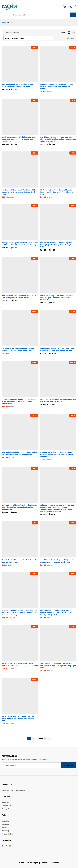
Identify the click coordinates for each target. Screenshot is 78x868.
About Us (5, 802)
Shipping (5, 821)
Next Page (44, 739)
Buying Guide (7, 809)
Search (73, 15)
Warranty (5, 831)
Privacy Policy (7, 834)
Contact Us (6, 806)
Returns (5, 827)
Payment (5, 824)
